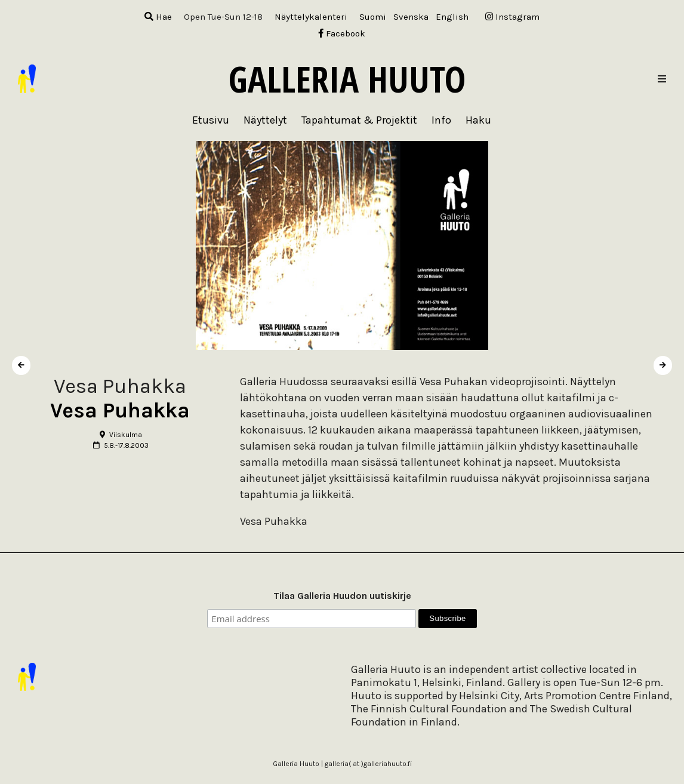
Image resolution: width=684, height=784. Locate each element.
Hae (158, 17)
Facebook (342, 33)
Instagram (512, 17)
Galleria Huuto (347, 79)
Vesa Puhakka (120, 411)
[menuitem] (373, 17)
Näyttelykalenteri (311, 17)
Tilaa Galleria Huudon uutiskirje (342, 596)
